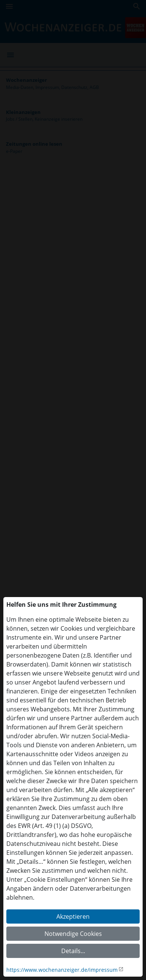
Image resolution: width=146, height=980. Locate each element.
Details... (73, 951)
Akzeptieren (73, 916)
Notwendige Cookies (73, 934)
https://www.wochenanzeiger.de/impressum (62, 970)
